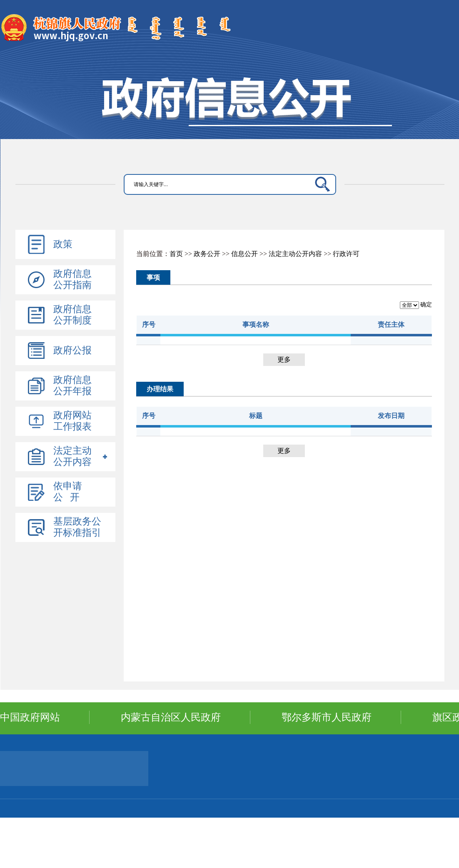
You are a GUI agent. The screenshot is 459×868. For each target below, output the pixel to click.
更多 (284, 359)
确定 (426, 305)
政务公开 (207, 254)
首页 (176, 254)
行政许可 (346, 254)
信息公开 (244, 254)
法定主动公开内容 (295, 254)
